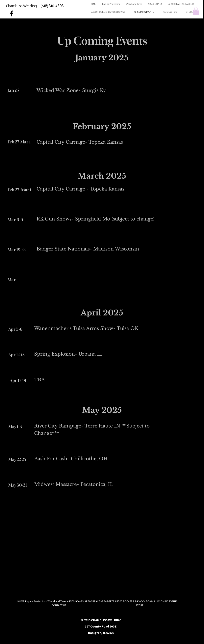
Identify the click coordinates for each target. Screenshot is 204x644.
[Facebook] (12, 13)
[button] (196, 11)
